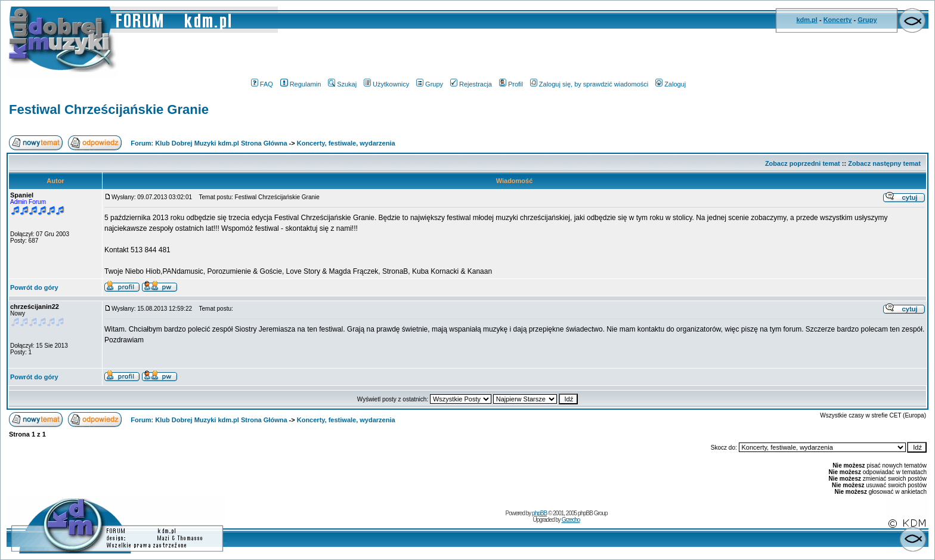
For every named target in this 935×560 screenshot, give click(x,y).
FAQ (262, 84)
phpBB (539, 513)
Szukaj (342, 84)
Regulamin (301, 84)
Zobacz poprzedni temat (803, 163)
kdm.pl (806, 20)
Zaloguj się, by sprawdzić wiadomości (589, 84)
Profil (511, 84)
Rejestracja (471, 84)
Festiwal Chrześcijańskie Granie (109, 109)
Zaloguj (671, 84)
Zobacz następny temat (884, 163)
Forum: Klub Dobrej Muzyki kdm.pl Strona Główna (209, 143)
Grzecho (571, 520)
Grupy (867, 20)
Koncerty (838, 20)
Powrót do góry (34, 287)
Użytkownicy (386, 84)
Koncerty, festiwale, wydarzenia (346, 143)
